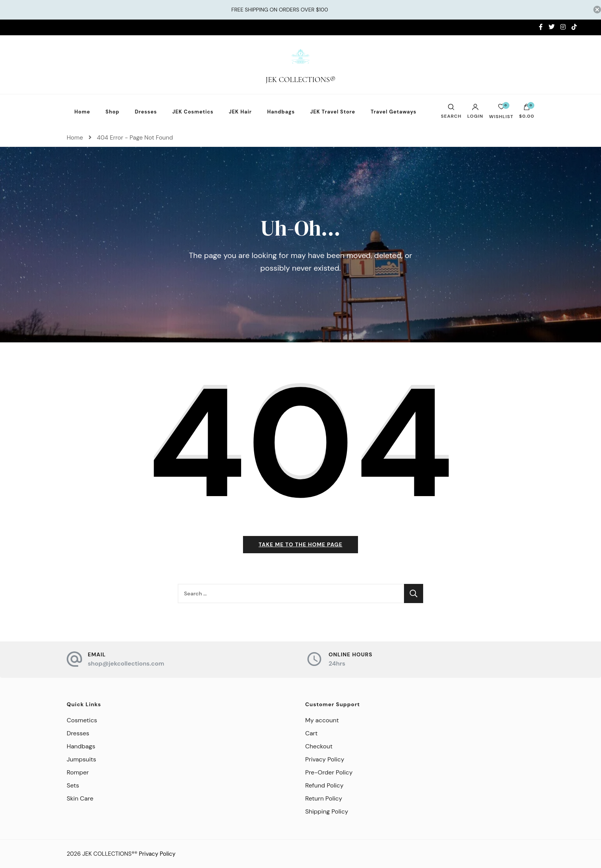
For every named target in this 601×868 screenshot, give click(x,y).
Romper (78, 772)
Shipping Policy (327, 811)
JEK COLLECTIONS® (301, 80)
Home (82, 112)
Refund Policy (324, 785)
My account (322, 720)
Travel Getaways (394, 112)
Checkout (319, 746)
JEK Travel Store (333, 112)
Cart (311, 733)
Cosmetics (82, 720)
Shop (112, 112)
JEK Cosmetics (193, 112)
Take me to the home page (301, 544)
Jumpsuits (81, 759)
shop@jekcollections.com (126, 663)
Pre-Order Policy (329, 772)
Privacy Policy (325, 759)
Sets (73, 785)
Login (475, 111)
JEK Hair (240, 112)
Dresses (146, 112)
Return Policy (323, 798)
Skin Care (80, 798)
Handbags (281, 112)
